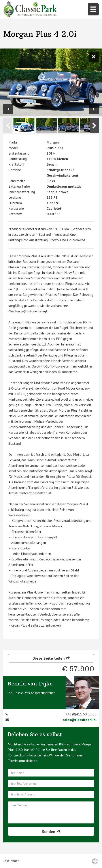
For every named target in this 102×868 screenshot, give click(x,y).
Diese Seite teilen (51, 658)
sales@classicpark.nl (79, 720)
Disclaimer (11, 861)
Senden (51, 832)
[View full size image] (94, 57)
